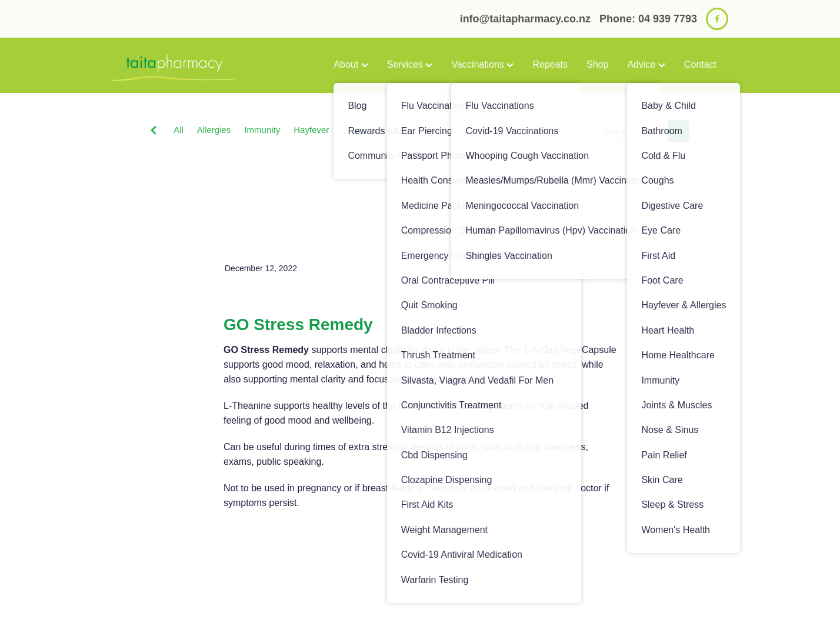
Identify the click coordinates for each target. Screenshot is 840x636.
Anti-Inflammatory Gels (465, 130)
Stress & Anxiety (374, 130)
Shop (597, 64)
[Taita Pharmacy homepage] (174, 65)
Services (410, 64)
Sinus (535, 130)
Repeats (550, 64)
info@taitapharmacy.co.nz (525, 19)
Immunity (262, 130)
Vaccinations (482, 64)
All (179, 130)
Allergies (214, 130)
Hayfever (311, 130)
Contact (700, 64)
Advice (646, 64)
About (351, 64)
